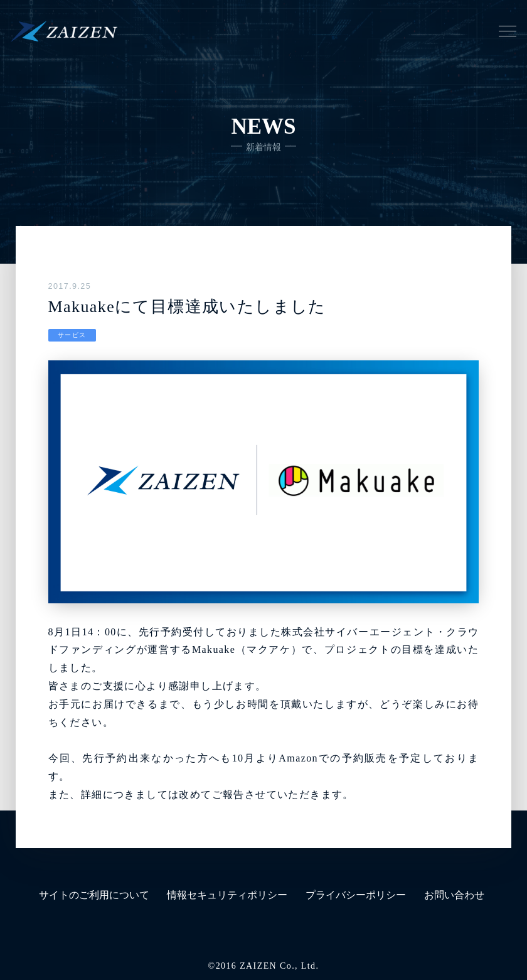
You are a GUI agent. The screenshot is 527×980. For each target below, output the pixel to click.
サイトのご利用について (94, 895)
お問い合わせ (454, 895)
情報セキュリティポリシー (227, 895)
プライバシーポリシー (356, 895)
